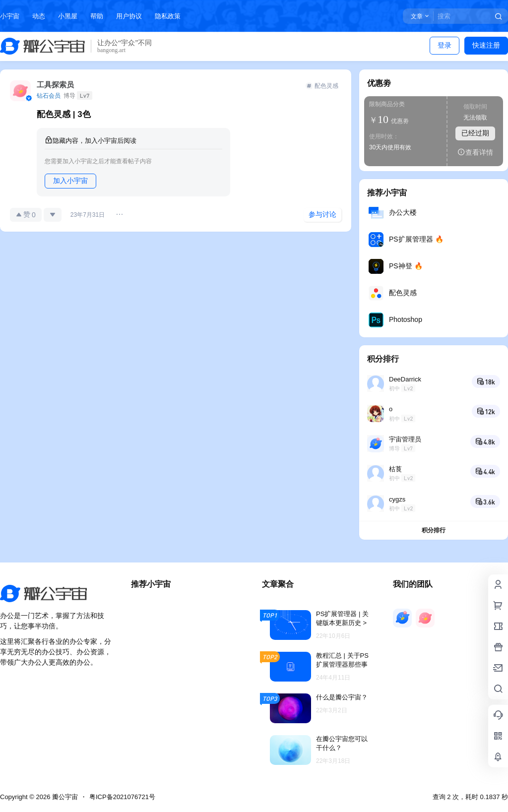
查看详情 (475, 152)
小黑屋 (68, 16)
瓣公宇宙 (64, 797)
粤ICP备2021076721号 (122, 797)
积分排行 (434, 530)
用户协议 (129, 16)
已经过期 (475, 133)
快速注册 (486, 45)
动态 (39, 16)
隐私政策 (168, 16)
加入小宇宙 (70, 181)
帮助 (97, 16)
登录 (444, 45)
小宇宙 (10, 16)
